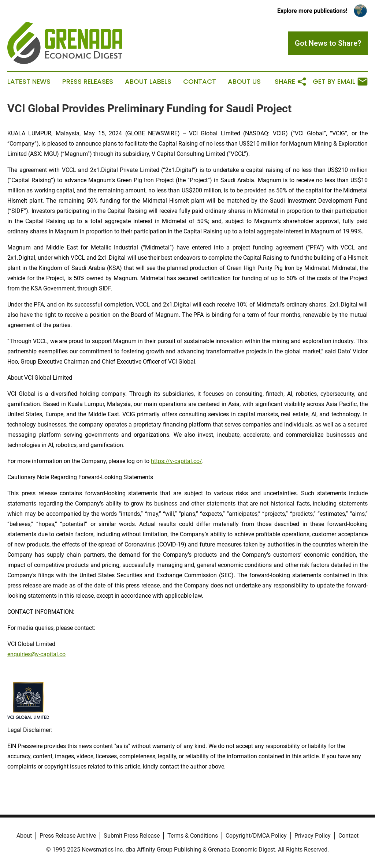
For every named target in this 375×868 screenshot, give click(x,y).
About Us (244, 82)
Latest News (29, 82)
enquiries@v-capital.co (36, 654)
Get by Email (340, 82)
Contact (200, 82)
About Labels (148, 82)
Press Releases (88, 82)
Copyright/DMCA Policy (256, 836)
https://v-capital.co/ (177, 461)
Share (291, 82)
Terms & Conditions (193, 836)
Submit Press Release (132, 836)
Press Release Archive (68, 836)
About (24, 836)
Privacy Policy (313, 836)
